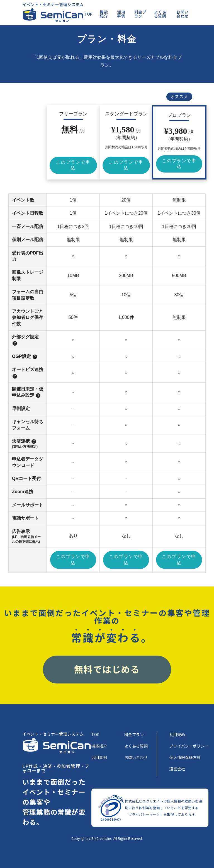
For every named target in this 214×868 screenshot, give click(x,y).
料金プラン (140, 14)
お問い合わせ (183, 14)
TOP (88, 14)
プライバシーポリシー (189, 746)
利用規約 (177, 735)
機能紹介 (104, 14)
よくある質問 (160, 14)
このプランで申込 (73, 165)
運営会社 (177, 769)
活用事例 (121, 14)
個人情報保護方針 (185, 758)
